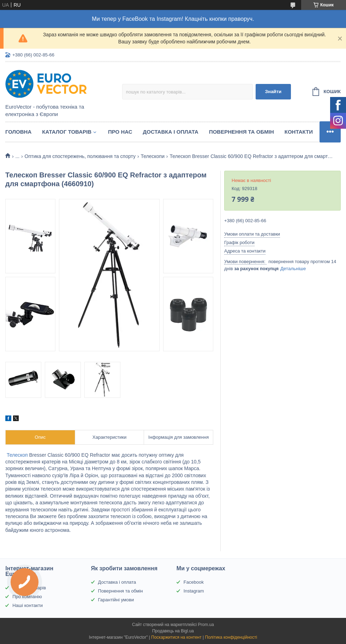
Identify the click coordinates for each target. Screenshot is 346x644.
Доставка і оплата (171, 132)
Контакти (299, 132)
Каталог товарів (67, 132)
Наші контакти (28, 605)
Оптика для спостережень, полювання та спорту (80, 156)
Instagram (194, 591)
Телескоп (17, 455)
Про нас (120, 132)
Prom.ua (206, 625)
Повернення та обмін (241, 132)
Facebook (194, 582)
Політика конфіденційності (231, 637)
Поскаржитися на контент (176, 637)
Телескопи (153, 156)
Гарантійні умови (116, 600)
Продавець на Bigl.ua (173, 631)
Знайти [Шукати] (273, 92)
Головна (18, 132)
